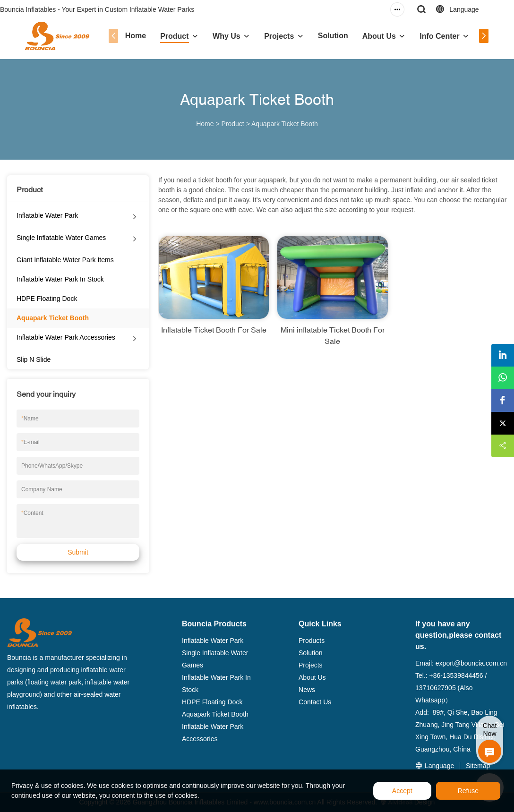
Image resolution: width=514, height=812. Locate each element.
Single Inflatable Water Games (61, 238)
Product (174, 36)
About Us (379, 36)
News (307, 690)
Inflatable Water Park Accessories (66, 337)
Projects (279, 36)
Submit (78, 552)
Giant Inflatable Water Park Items (65, 260)
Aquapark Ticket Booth (285, 124)
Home (136, 36)
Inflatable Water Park (47, 215)
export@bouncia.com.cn (471, 663)
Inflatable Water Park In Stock (60, 279)
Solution (333, 36)
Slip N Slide (34, 359)
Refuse (468, 791)
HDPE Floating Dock (47, 299)
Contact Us (315, 702)
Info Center (439, 36)
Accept (402, 791)
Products (312, 641)
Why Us (227, 36)
